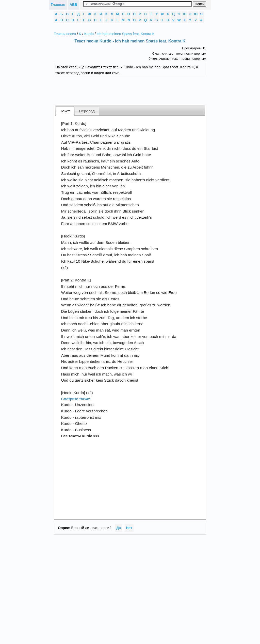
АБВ (73, 5)
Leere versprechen (91, 411)
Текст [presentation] (65, 111)
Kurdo (89, 34)
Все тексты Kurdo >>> (80, 436)
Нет (129, 528)
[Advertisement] (134, 90)
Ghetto (81, 423)
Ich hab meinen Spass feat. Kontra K (126, 34)
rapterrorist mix (88, 417)
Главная (58, 5)
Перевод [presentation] (87, 111)
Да (119, 528)
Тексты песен (65, 34)
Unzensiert (84, 405)
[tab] (65, 111)
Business (83, 430)
